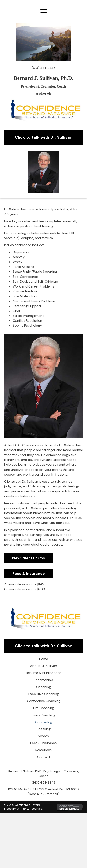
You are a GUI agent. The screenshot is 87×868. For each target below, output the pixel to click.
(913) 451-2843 (44, 68)
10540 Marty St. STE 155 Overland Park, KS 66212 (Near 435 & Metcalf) (43, 792)
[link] (43, 659)
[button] (44, 11)
